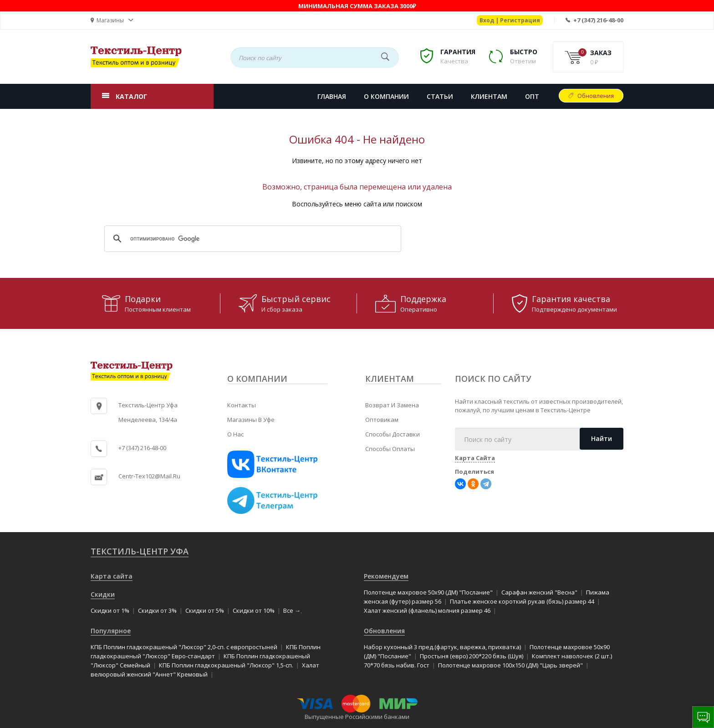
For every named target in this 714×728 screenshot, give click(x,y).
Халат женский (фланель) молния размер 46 (427, 610)
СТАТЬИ (440, 96)
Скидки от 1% (110, 610)
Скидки (103, 594)
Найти (602, 438)
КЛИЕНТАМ (489, 96)
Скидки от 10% (254, 610)
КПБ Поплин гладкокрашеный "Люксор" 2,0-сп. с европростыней (184, 647)
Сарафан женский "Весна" (539, 592)
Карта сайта (112, 576)
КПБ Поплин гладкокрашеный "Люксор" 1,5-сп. (226, 665)
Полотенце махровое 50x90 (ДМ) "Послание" (428, 592)
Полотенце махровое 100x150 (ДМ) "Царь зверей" (510, 665)
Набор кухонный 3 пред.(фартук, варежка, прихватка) (442, 647)
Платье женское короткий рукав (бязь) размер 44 (522, 601)
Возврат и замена (392, 405)
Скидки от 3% (157, 610)
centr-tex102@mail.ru (149, 476)
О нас (235, 434)
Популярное (111, 631)
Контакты (242, 405)
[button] (112, 20)
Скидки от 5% (205, 610)
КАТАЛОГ (131, 96)
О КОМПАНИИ (386, 96)
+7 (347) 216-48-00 (598, 20)
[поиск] (251, 239)
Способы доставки (393, 434)
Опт (532, 96)
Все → (292, 610)
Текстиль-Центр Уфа (140, 551)
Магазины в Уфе (251, 420)
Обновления (596, 96)
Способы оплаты (390, 449)
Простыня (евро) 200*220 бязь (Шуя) (472, 656)
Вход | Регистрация (510, 20)
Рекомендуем (386, 576)
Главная (332, 96)
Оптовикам (382, 420)
